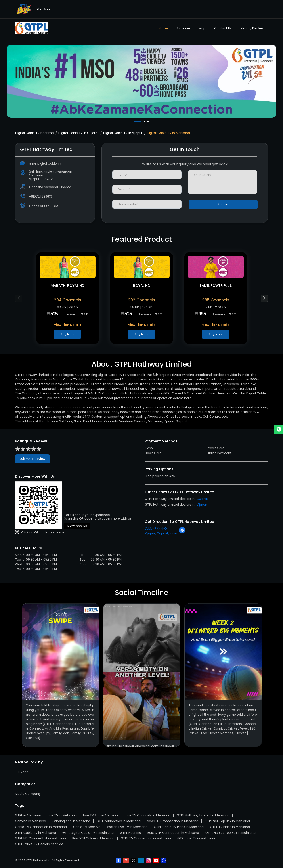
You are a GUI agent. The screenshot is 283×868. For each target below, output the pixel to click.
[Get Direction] (182, 533)
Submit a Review (33, 459)
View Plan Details (68, 325)
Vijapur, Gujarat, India (161, 533)
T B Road (22, 772)
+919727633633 (41, 197)
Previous (19, 298)
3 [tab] (148, 122)
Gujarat (202, 499)
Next (264, 298)
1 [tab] (136, 122)
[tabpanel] (141, 81)
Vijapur (202, 505)
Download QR (77, 526)
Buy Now (67, 334)
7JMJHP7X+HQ (156, 528)
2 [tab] (145, 122)
